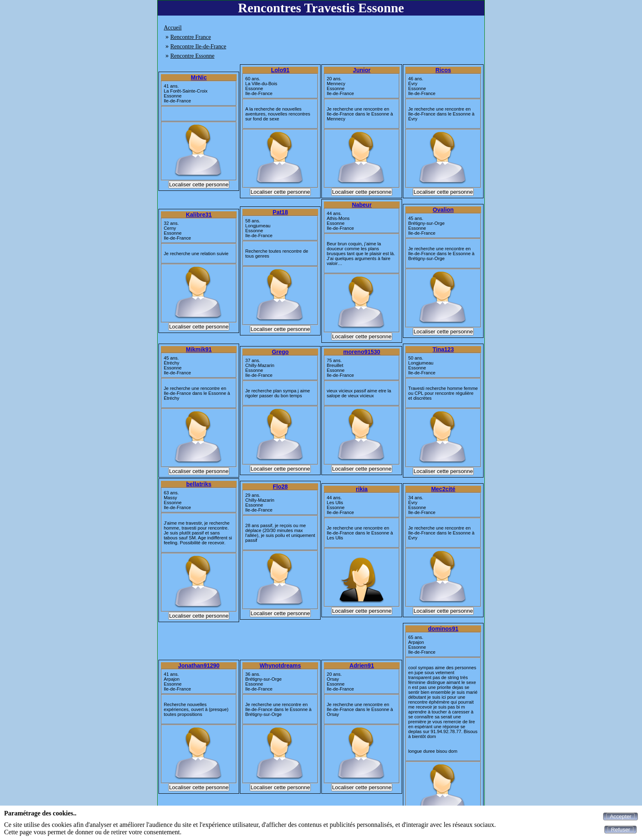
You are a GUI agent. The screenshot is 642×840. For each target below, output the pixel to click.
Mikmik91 (199, 349)
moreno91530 (362, 352)
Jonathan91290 (199, 666)
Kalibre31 (199, 215)
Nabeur (362, 205)
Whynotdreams (280, 666)
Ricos (443, 70)
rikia (362, 489)
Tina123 (443, 349)
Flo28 (280, 487)
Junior (362, 70)
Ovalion (443, 210)
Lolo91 (280, 70)
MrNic (199, 77)
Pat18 (280, 212)
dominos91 (443, 629)
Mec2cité (443, 489)
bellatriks (199, 484)
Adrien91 (362, 666)
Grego (280, 352)
